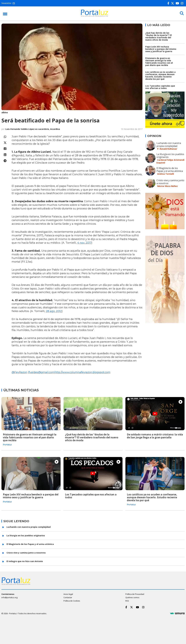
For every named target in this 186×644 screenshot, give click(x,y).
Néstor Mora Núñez (167, 186)
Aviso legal (68, 594)
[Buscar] (182, 13)
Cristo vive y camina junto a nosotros (170, 182)
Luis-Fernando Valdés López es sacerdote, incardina (33, 129)
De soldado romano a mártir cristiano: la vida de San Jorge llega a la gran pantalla (155, 436)
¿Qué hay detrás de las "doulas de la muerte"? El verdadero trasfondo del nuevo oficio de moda (159, 36)
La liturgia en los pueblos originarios (170, 156)
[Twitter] (173, 3)
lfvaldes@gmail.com (41, 372)
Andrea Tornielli (166, 174)
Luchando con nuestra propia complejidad (169, 145)
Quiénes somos (132, 597)
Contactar (68, 597)
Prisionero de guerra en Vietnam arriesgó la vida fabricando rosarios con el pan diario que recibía (159, 62)
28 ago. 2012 (54, 311)
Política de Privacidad (135, 594)
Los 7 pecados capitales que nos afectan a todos (160, 87)
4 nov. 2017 (84, 243)
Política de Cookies (72, 601)
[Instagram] (183, 3)
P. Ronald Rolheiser (167, 149)
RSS (127, 601)
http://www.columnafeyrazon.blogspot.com (83, 372)
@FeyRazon (19, 372)
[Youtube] (178, 3)
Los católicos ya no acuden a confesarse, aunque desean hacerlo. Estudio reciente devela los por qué (160, 75)
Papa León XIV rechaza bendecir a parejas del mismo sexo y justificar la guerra (161, 49)
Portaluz (7, 445)
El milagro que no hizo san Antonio (25, 561)
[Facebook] (169, 3)
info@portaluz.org (9, 597)
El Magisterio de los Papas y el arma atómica (170, 170)
